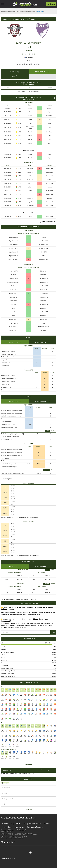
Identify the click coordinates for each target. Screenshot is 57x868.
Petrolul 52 (49, 116)
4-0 (28, 327)
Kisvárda (49, 198)
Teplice (30, 217)
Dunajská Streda (13, 248)
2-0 (40, 154)
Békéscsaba (49, 172)
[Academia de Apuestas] (18, 853)
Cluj (49, 143)
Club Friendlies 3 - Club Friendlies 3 (28, 64)
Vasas (30, 191)
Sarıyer (49, 108)
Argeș (30, 123)
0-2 (40, 136)
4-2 (40, 172)
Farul (49, 136)
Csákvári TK (44, 290)
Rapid (19, 43)
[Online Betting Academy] (15, 853)
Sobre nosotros (7, 858)
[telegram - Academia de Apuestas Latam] (15, 848)
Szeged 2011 (13, 297)
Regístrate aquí (21, 830)
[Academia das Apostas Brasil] (11, 853)
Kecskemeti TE (44, 241)
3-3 (40, 198)
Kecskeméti (34, 43)
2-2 (40, 132)
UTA (30, 112)
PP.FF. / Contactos (31, 835)
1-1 (40, 112)
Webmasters (28, 833)
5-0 (28, 256)
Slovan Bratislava (13, 259)
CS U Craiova (49, 132)
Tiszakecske (13, 301)
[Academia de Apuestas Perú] (26, 853)
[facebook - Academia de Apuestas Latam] (11, 848)
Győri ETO (44, 252)
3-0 (40, 158)
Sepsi (49, 158)
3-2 (40, 108)
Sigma (30, 154)
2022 (19, 128)
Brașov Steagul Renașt (30, 128)
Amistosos (29, 57)
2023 (28, 61)
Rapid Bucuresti (13, 237)
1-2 (40, 191)
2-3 (40, 217)
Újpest (30, 202)
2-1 (40, 143)
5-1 (28, 323)
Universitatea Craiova (13, 282)
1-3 (28, 290)
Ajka (44, 323)
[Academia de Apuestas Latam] (3, 853)
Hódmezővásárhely (44, 327)
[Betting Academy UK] (23, 853)
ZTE (30, 176)
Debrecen (49, 187)
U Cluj (30, 119)
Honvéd (13, 308)
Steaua (30, 139)
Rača (44, 256)
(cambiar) (31, 774)
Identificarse (51, 4)
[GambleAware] (6, 862)
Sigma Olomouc (13, 245)
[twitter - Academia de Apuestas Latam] (3, 848)
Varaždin (13, 305)
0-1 (40, 128)
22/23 (19, 112)
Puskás (49, 180)
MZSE (30, 183)
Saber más (40, 11)
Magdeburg (30, 168)
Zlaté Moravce (44, 293)
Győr (30, 194)
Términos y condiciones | (8, 836)
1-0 (40, 194)
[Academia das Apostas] (7, 853)
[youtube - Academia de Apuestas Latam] (7, 848)
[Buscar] (54, 632)
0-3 (28, 301)
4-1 (40, 168)
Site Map (3, 832)
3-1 (40, 116)
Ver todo (28, 764)
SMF (11, 832)
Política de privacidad (21, 836)
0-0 (40, 119)
